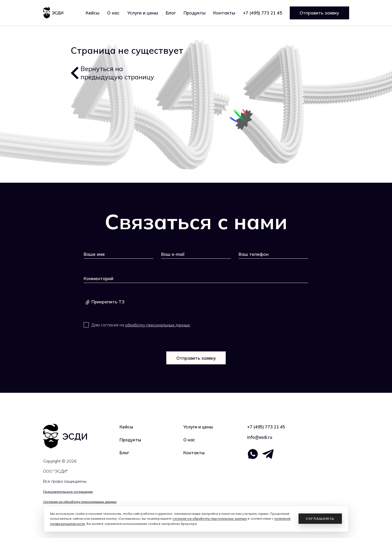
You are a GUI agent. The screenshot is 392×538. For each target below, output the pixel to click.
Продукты (195, 13)
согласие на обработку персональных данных (210, 518)
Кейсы (93, 13)
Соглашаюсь (320, 518)
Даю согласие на (141, 325)
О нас (113, 13)
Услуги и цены (199, 427)
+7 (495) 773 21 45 (262, 13)
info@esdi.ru (260, 438)
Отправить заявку (319, 13)
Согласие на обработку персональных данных (80, 502)
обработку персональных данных (158, 325)
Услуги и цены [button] (143, 13)
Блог (171, 13)
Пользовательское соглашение (67, 492)
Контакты (224, 13)
